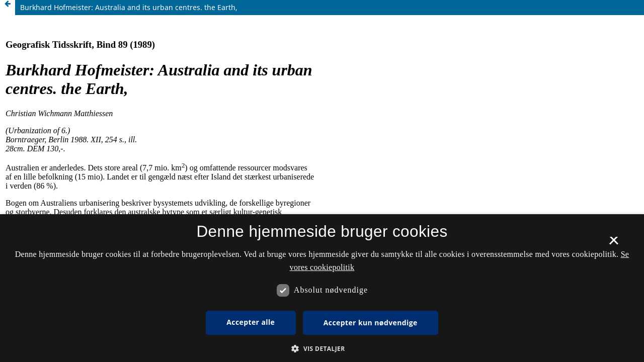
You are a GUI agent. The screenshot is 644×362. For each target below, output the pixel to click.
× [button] (614, 244)
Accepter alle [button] (251, 322)
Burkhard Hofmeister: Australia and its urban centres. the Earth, (129, 7)
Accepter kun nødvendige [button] (371, 323)
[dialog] (322, 288)
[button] (322, 349)
